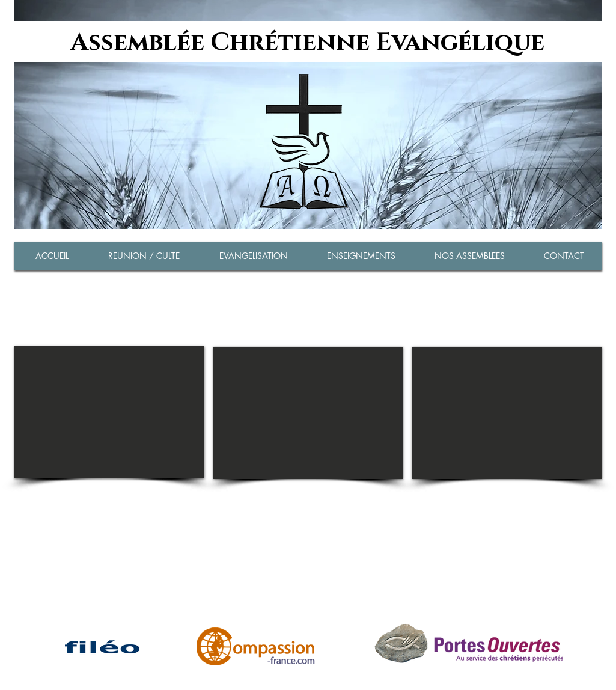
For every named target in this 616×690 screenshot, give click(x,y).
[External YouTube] (109, 412)
